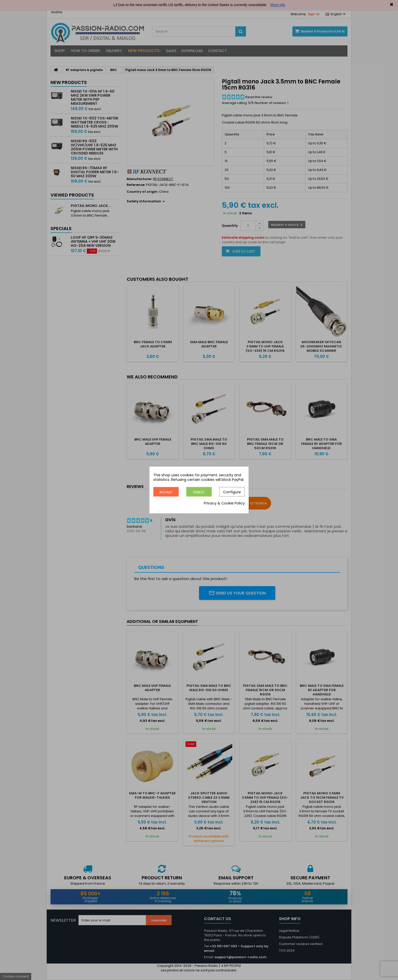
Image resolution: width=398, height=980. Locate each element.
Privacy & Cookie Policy (224, 503)
